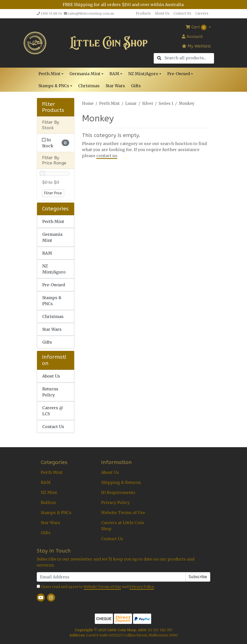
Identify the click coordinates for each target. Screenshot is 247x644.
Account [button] (192, 37)
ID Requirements (118, 492)
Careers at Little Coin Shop (123, 526)
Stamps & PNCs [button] (54, 86)
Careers (202, 13)
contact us (107, 156)
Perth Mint (53, 221)
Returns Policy (50, 392)
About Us (162, 13)
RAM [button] (114, 74)
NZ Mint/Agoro (54, 269)
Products (143, 13)
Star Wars (115, 86)
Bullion (48, 502)
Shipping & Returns (121, 482)
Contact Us (182, 13)
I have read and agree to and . (96, 587)
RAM (47, 253)
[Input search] (189, 58)
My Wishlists (196, 46)
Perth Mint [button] (49, 74)
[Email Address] (111, 577)
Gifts (136, 86)
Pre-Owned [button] (179, 74)
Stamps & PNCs (52, 301)
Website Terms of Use (123, 513)
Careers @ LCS (53, 411)
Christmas (89, 86)
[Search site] (159, 58)
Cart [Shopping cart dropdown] (197, 27)
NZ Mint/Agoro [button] (143, 74)
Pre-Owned (54, 285)
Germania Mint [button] (85, 74)
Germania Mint (52, 237)
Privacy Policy (115, 502)
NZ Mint (49, 492)
